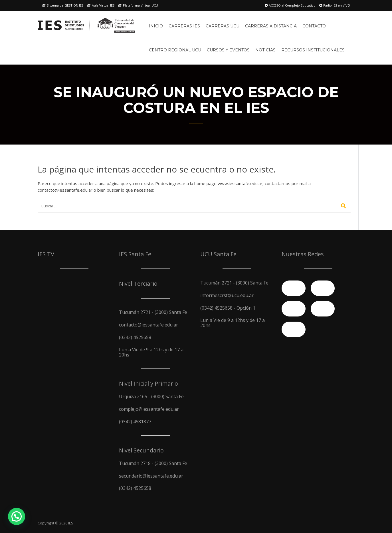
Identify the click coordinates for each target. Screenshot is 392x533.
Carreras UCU (223, 26)
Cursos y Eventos (228, 50)
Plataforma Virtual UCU (138, 5)
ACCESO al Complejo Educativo (290, 5)
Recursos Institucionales (313, 50)
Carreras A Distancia (271, 26)
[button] (17, 516)
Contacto (314, 26)
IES (71, 523)
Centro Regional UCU (175, 50)
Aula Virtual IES (101, 5)
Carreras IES (184, 26)
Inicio (156, 26)
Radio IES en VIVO (335, 5)
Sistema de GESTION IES (63, 5)
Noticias (265, 50)
